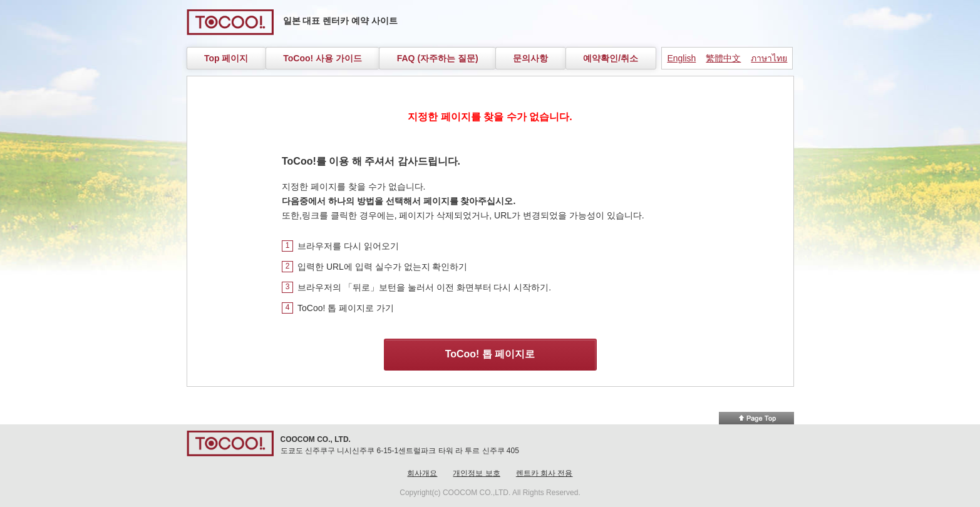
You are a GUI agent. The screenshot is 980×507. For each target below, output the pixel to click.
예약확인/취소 (611, 58)
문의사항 (530, 58)
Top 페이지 (226, 58)
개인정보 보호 (476, 473)
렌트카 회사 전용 (544, 473)
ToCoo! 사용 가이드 (322, 58)
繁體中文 (723, 58)
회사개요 (422, 473)
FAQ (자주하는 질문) (438, 58)
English (681, 58)
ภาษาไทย (769, 58)
